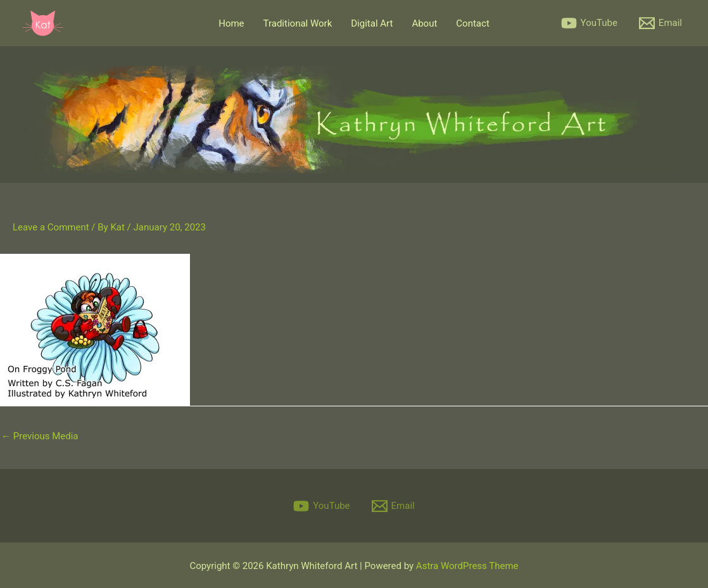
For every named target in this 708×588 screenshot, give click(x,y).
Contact (472, 23)
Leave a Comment (51, 227)
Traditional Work (298, 23)
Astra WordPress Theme (467, 566)
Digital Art (372, 23)
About (424, 23)
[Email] (661, 23)
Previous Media (40, 436)
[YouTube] (589, 23)
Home (231, 23)
